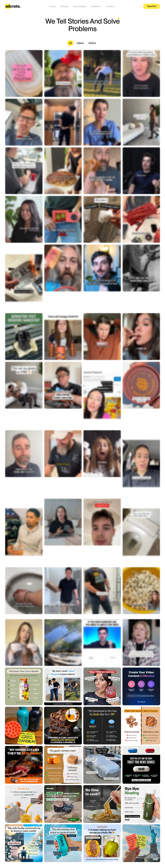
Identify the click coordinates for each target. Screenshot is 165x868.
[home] (13, 6)
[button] (95, 6)
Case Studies (80, 6)
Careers (110, 6)
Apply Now (152, 6)
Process (64, 6)
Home (53, 6)
